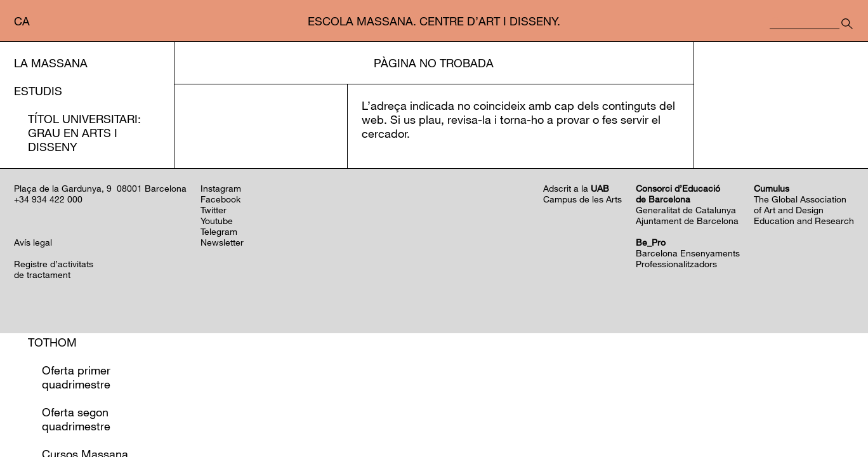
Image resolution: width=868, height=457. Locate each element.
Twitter (214, 334)
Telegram (219, 355)
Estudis (38, 91)
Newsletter (222, 366)
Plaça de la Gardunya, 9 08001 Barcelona (100, 312)
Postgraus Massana (93, 175)
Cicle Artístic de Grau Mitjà (80, 251)
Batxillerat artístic (90, 286)
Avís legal (33, 366)
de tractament (42, 398)
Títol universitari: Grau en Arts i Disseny (84, 133)
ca (22, 21)
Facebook (220, 323)
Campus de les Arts (582, 323)
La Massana (51, 63)
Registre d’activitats (54, 387)
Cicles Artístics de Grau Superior (88, 209)
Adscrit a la (576, 312)
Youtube (217, 344)
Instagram (221, 312)
